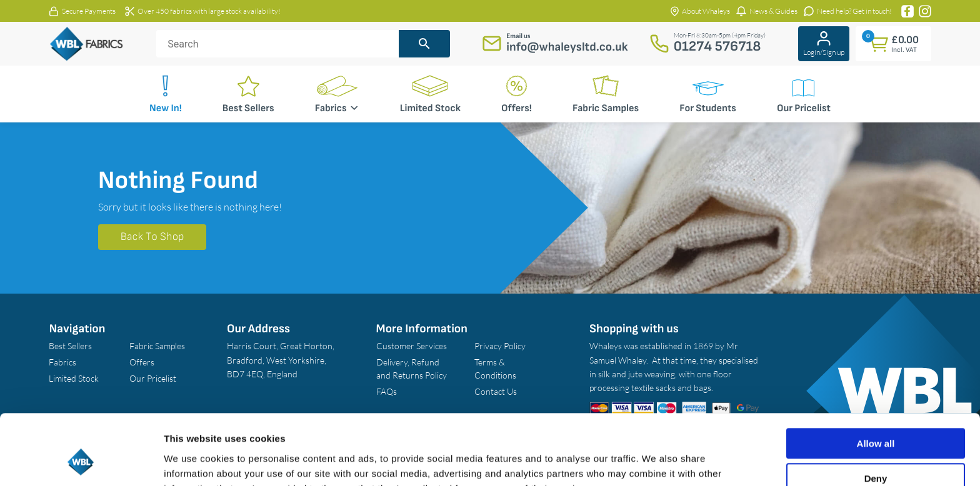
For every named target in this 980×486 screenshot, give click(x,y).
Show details (193, 461)
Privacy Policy (500, 346)
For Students (708, 108)
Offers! (517, 108)
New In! (166, 108)
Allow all (876, 382)
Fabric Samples (606, 108)
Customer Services (412, 346)
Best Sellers (248, 108)
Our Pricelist (804, 108)
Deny (876, 417)
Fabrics (337, 108)
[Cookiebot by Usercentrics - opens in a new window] (81, 462)
